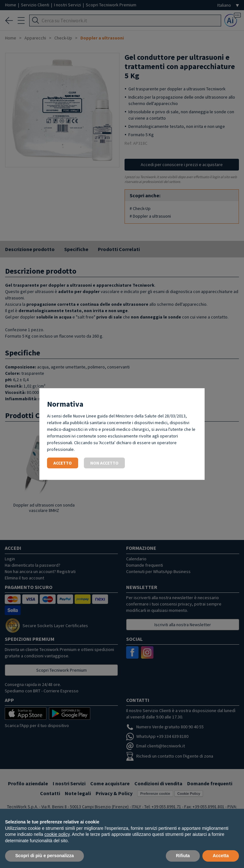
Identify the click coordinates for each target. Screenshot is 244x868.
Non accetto (104, 463)
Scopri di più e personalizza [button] (44, 856)
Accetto (63, 463)
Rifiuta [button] (183, 856)
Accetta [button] (221, 856)
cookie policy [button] (57, 834)
